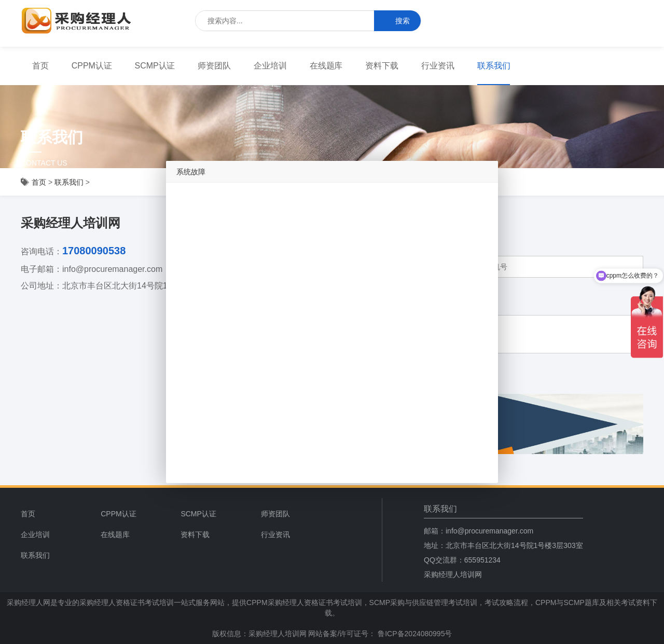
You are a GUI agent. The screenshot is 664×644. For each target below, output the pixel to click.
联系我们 (494, 66)
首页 (40, 66)
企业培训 (270, 66)
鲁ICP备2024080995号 (414, 634)
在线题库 (326, 66)
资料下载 (382, 66)
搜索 (397, 21)
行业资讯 (438, 66)
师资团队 (214, 66)
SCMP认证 (155, 66)
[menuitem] (40, 66)
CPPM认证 (92, 66)
